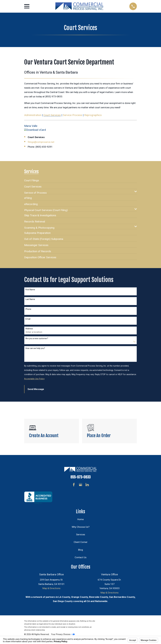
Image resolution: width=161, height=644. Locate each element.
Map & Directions (51, 588)
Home (80, 519)
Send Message (36, 389)
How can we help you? (35, 348)
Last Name (30, 299)
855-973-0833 (80, 477)
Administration (33, 115)
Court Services (52, 115)
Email (28, 319)
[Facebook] (74, 485)
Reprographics (93, 115)
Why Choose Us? (81, 527)
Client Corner (81, 542)
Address (29, 329)
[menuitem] (32, 179)
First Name (30, 290)
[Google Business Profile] (81, 485)
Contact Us (81, 557)
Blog (81, 550)
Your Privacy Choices (63, 634)
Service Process (72, 115)
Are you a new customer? (37, 338)
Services (81, 534)
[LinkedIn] (87, 485)
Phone (28, 309)
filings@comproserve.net (41, 142)
